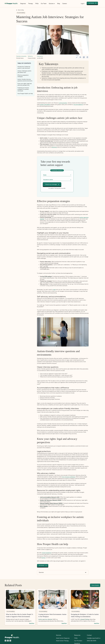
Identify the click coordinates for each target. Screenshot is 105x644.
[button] (53, 4)
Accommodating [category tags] (21, 13)
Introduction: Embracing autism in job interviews (24, 67)
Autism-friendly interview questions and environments (25, 80)
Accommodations (78, 105)
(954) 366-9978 (92, 641)
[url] (77, 57)
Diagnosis (23, 4)
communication (63, 103)
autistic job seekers (45, 105)
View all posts (95, 585)
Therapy (31, 4)
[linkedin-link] (87, 57)
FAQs (37, 4)
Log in (83, 4)
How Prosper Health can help (25, 94)
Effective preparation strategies (23, 76)
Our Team (44, 4)
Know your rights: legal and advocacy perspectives (25, 84)
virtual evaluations (47, 553)
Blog (59, 4)
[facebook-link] (80, 57)
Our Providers (78, 641)
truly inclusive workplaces (69, 477)
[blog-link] (20, 607)
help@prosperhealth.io (94, 638)
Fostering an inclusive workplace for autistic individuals (23, 89)
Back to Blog (21, 10)
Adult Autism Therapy (62, 641)
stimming (54, 147)
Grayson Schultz (32, 58)
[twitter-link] (84, 57)
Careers (65, 4)
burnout (43, 558)
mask (54, 290)
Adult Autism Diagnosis (63, 638)
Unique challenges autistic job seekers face (24, 72)
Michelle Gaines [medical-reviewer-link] (20, 58)
